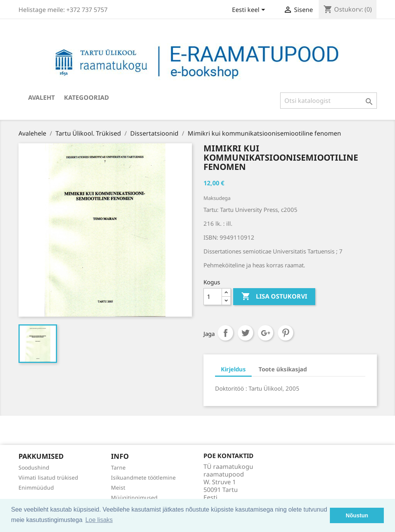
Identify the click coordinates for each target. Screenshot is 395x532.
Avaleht (41, 97)
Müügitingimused (134, 498)
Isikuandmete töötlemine (143, 477)
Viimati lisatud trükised (48, 477)
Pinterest (286, 333)
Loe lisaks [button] (99, 520)
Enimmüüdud (36, 488)
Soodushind (34, 467)
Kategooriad (87, 97)
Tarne (118, 467)
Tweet (245, 333)
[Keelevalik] (250, 10)
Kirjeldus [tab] (233, 369)
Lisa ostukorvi (274, 297)
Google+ (266, 333)
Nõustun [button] (357, 515)
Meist (118, 488)
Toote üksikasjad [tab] (283, 369)
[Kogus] (213, 297)
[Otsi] (329, 101)
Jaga (225, 333)
